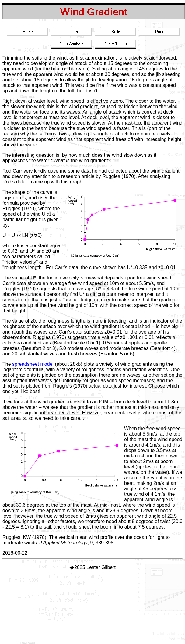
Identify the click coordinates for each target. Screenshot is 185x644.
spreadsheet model (33, 364)
